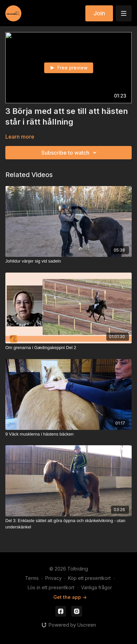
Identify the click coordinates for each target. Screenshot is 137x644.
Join (99, 13)
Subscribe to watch (70, 153)
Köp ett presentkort (89, 578)
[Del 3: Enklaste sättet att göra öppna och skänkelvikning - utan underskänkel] (68, 524)
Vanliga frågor (96, 587)
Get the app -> (70, 597)
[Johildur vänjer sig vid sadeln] (68, 261)
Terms (32, 578)
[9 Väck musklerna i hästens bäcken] (68, 434)
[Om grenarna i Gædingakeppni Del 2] (68, 348)
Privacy (53, 578)
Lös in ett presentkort (51, 587)
